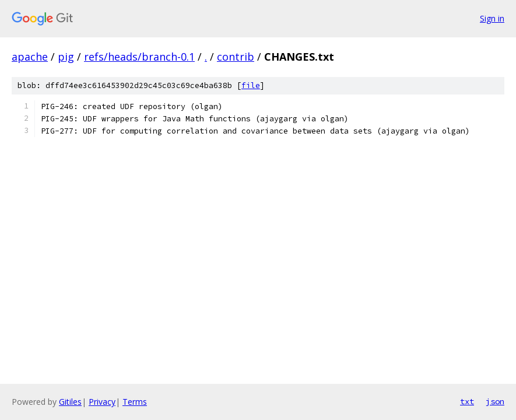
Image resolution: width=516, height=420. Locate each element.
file (251, 85)
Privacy (102, 402)
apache (30, 57)
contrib (236, 57)
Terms (135, 402)
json (495, 401)
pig (66, 57)
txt (467, 401)
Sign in (492, 18)
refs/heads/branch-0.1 (139, 57)
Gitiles (70, 402)
